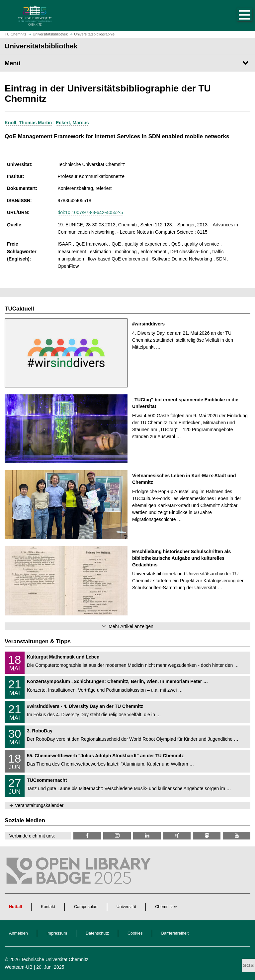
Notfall (15, 907)
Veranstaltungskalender (39, 805)
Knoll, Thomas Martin (28, 123)
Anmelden (18, 933)
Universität (127, 907)
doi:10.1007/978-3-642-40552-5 (90, 212)
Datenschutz (97, 933)
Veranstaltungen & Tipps (38, 641)
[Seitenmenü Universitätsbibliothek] (127, 63)
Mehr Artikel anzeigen (131, 626)
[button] (238, 16)
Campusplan (86, 907)
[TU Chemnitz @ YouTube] (237, 836)
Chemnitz (164, 907)
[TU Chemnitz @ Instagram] (117, 836)
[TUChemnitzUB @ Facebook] (87, 836)
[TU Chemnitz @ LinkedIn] (147, 836)
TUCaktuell (19, 309)
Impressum (57, 933)
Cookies (135, 933)
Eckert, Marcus (72, 123)
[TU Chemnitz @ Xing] (177, 836)
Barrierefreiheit (175, 933)
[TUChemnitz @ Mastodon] (207, 836)
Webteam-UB (19, 967)
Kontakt (48, 907)
